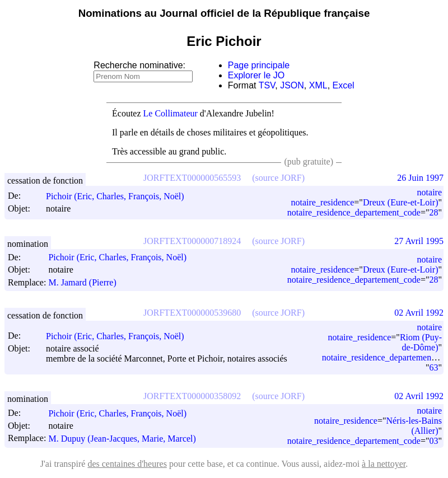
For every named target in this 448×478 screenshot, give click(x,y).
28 (433, 212)
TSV (267, 85)
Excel (344, 85)
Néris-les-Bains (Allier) (414, 426)
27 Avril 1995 (419, 241)
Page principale (259, 65)
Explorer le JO (256, 75)
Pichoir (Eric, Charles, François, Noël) (120, 196)
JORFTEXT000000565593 (192, 178)
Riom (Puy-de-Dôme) (421, 342)
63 (433, 367)
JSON (292, 85)
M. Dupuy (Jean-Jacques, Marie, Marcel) (127, 439)
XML (318, 85)
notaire (430, 192)
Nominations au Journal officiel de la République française (224, 13)
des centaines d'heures (127, 464)
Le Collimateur (171, 113)
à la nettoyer (384, 464)
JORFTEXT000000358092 (192, 396)
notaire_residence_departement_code (354, 212)
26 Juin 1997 (420, 178)
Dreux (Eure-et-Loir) (401, 202)
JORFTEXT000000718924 (192, 241)
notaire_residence (322, 202)
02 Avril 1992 (419, 313)
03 (433, 441)
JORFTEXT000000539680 (192, 313)
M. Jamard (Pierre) (87, 282)
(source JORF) (278, 178)
